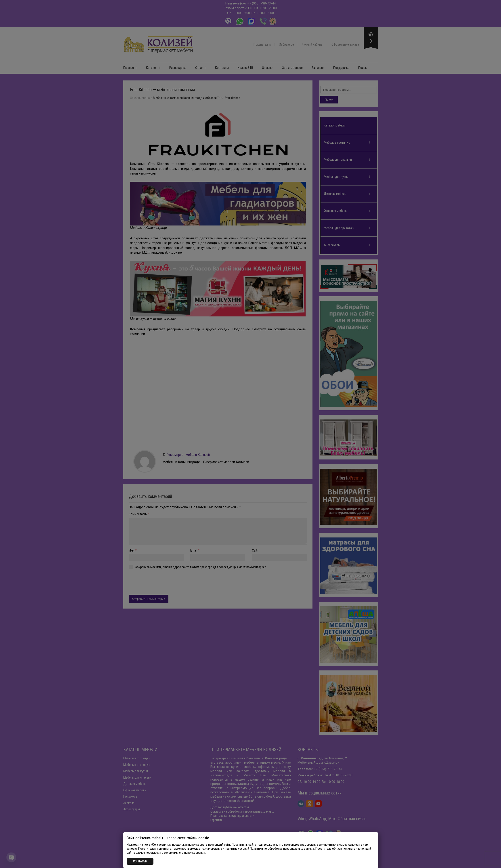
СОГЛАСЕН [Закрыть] (140, 861)
